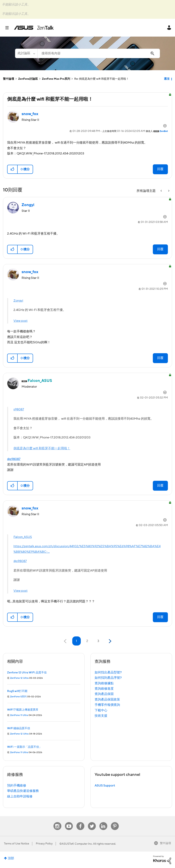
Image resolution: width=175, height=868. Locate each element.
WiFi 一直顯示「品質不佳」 (24, 747)
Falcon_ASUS (23, 537)
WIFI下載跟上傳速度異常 (23, 710)
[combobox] (99, 53)
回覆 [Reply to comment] (160, 249)
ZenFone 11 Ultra (19, 715)
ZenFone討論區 (28, 79)
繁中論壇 (9, 79)
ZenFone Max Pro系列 (56, 79)
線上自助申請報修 (20, 796)
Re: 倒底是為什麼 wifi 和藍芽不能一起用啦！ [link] (102, 79)
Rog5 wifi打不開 (17, 691)
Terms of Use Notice (17, 844)
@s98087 (14, 459)
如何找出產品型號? (108, 672)
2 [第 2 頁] (87, 641)
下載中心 (101, 710)
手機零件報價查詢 (107, 705)
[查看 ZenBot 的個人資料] (164, 131)
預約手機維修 (17, 786)
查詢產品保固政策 (107, 700)
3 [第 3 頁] (98, 641)
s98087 (19, 409)
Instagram (57, 822)
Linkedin (103, 822)
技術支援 (101, 716)
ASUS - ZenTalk (34, 28)
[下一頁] (110, 641)
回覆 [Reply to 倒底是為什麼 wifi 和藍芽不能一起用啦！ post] (160, 169)
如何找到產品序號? (108, 678)
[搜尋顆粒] (26, 53)
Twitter (92, 822)
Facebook (80, 822)
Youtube (69, 822)
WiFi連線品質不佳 (19, 728)
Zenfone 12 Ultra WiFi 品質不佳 (27, 673)
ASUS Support (105, 786)
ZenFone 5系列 (18, 697)
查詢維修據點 (104, 683)
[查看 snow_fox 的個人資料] (30, 114)
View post (20, 321)
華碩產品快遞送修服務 (23, 791)
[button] (13, 169)
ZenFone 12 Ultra (19, 678)
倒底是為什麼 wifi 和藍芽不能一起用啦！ (42, 448)
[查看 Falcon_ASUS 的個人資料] (40, 381)
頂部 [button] (11, 858)
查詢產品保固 (104, 694)
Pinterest (115, 822)
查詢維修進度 (104, 689)
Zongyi (18, 301)
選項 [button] (167, 79)
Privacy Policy (44, 844)
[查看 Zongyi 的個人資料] (28, 205)
